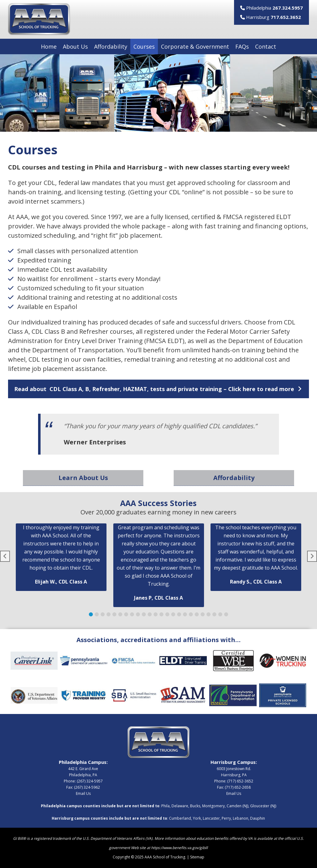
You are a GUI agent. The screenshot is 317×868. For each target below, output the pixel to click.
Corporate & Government (195, 46)
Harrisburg (271, 17)
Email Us (83, 793)
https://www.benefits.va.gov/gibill (179, 848)
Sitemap (197, 857)
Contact (266, 46)
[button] (159, 389)
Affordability (111, 46)
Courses (144, 46)
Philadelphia (271, 8)
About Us (75, 46)
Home (49, 46)
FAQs (242, 46)
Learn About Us (83, 478)
